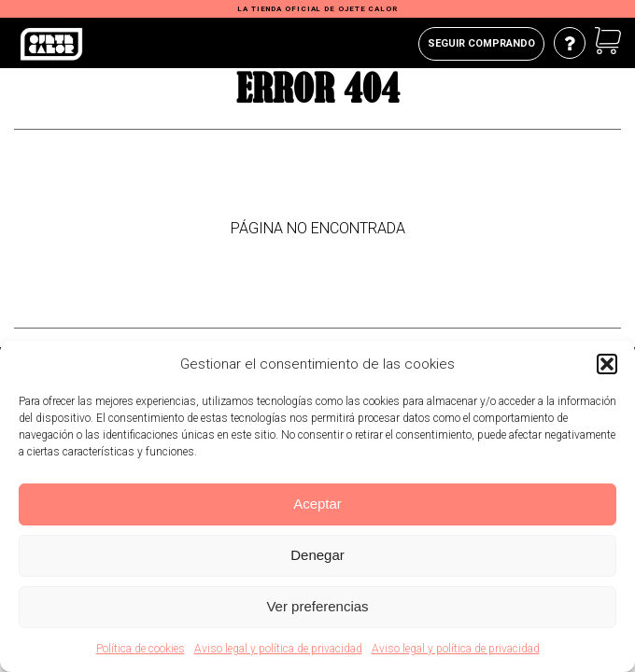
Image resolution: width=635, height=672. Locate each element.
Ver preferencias (317, 606)
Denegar (317, 555)
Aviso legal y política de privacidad (278, 649)
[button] (607, 364)
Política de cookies (141, 649)
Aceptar (317, 504)
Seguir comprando (481, 43)
